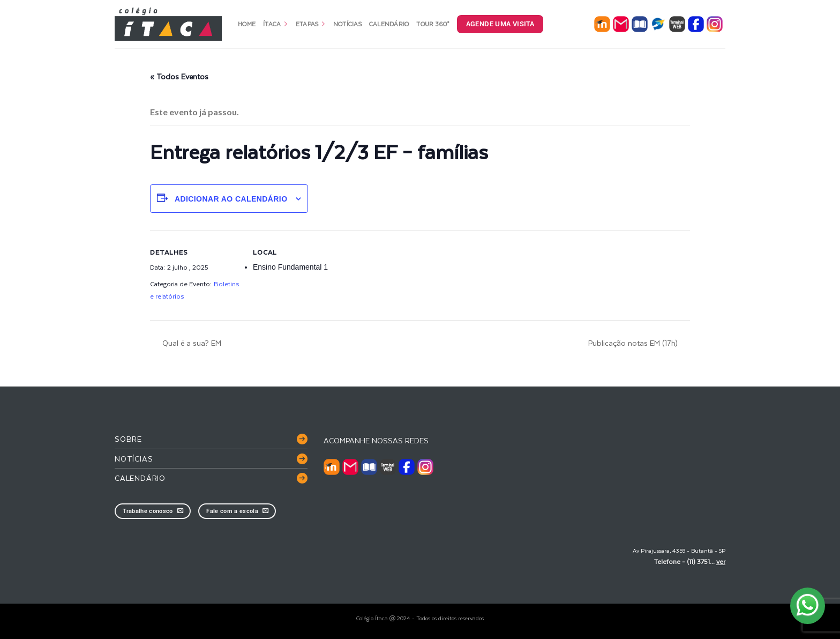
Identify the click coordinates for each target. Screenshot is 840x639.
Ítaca (276, 24)
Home (247, 24)
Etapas (311, 24)
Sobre (128, 439)
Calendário (389, 24)
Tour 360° (433, 24)
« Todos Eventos (179, 76)
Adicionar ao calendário (231, 199)
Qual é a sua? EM (191, 343)
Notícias (347, 24)
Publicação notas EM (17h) (634, 343)
